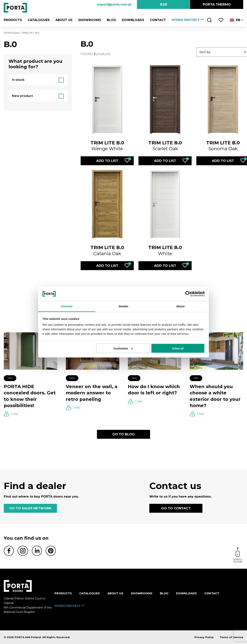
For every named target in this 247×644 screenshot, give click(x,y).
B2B (164, 4)
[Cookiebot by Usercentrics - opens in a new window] (188, 294)
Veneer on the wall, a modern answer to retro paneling (92, 393)
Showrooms (90, 20)
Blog (111, 20)
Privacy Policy (204, 637)
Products (13, 20)
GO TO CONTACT (176, 508)
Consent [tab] (67, 306)
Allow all (178, 348)
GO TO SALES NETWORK (30, 508)
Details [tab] (123, 306)
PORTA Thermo (217, 4)
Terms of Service (231, 637)
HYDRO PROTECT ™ (188, 20)
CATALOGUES (39, 20)
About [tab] (180, 306)
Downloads (133, 20)
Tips (10, 378)
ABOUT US (64, 20)
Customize (123, 348)
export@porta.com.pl (114, 4)
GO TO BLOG (123, 434)
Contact (158, 20)
